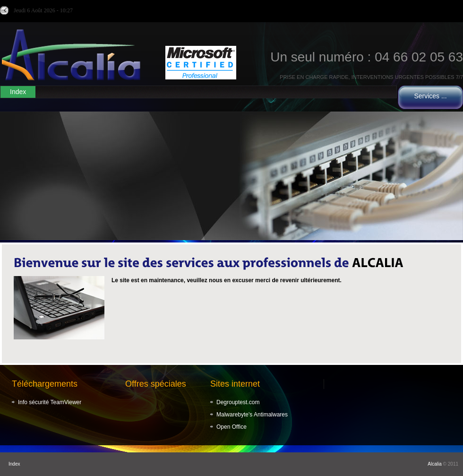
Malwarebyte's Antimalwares (252, 415)
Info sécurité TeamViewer (50, 402)
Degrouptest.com (238, 402)
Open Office (231, 427)
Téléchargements (45, 384)
